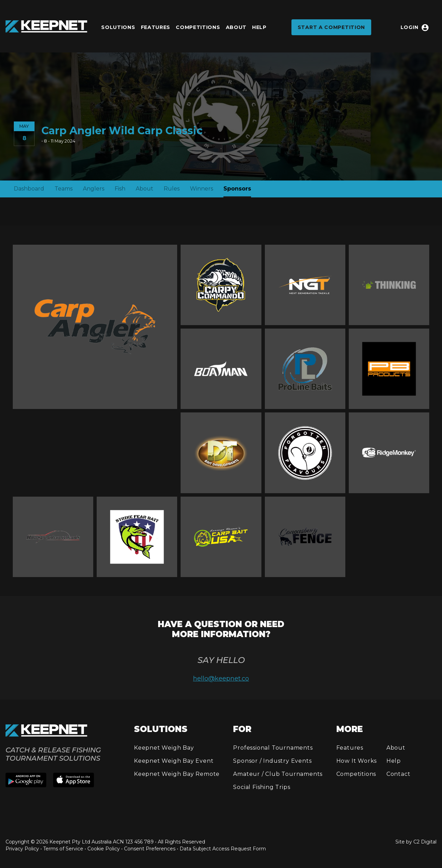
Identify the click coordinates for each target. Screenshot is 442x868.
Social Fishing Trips (262, 787)
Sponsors (237, 189)
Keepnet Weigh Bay (164, 748)
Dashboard (29, 189)
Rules (172, 189)
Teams (64, 189)
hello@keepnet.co (221, 679)
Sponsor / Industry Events (272, 761)
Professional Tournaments (273, 748)
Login (415, 28)
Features (156, 27)
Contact (398, 774)
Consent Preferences (150, 849)
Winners (201, 189)
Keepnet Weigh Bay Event (174, 761)
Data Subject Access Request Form (223, 849)
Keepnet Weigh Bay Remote (177, 774)
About (236, 27)
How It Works (357, 761)
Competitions (198, 27)
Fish (120, 189)
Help (259, 27)
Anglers (94, 189)
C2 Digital (425, 842)
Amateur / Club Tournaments (278, 774)
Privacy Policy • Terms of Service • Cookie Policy (63, 849)
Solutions (118, 27)
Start (331, 27)
